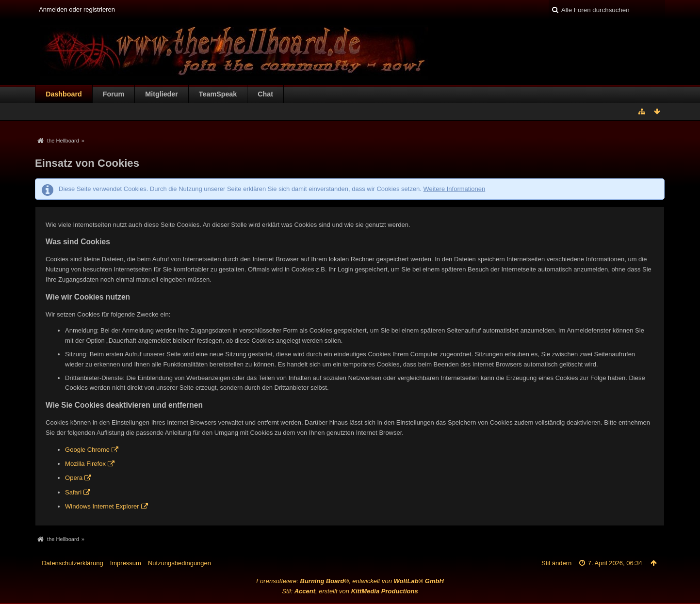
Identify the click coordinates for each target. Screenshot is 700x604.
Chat (265, 94)
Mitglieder (162, 94)
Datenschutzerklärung (72, 563)
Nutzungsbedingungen (179, 563)
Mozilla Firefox (85, 464)
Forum (114, 94)
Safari (73, 492)
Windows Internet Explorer (102, 506)
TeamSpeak (218, 94)
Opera (74, 478)
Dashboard (64, 94)
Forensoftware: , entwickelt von (350, 581)
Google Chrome (87, 450)
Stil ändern (556, 563)
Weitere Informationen (455, 189)
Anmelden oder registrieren (77, 9)
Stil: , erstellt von (350, 591)
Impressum (126, 563)
